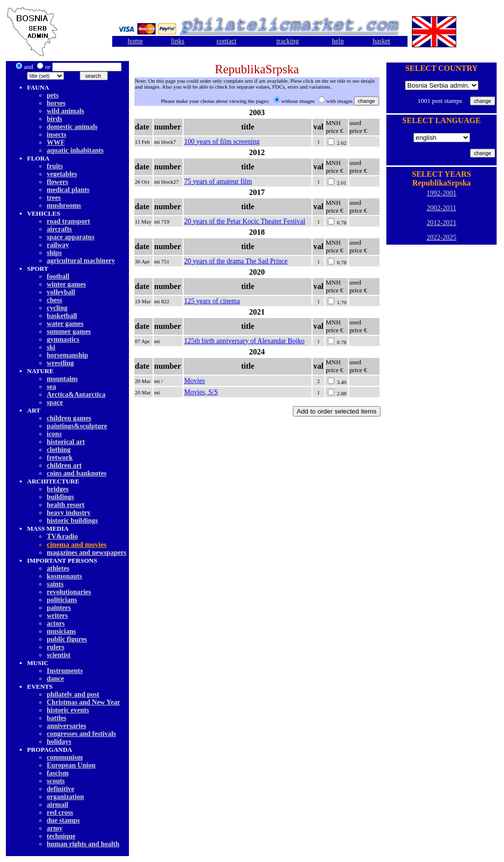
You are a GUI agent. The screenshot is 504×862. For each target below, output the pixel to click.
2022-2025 (442, 238)
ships (54, 253)
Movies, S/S (201, 392)
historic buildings (72, 521)
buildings (60, 497)
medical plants (68, 190)
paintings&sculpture (77, 426)
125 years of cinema (212, 301)
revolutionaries (69, 592)
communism (65, 757)
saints (55, 584)
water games (65, 324)
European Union (71, 765)
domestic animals (72, 127)
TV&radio (62, 536)
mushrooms (64, 206)
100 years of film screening (222, 142)
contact (226, 41)
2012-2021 (442, 223)
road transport (68, 221)
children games (69, 418)
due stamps (63, 820)
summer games (69, 332)
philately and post (73, 694)
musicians (61, 631)
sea (51, 387)
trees (54, 198)
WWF (56, 143)
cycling (57, 308)
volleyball (61, 292)
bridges (58, 489)
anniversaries (66, 726)
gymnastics (63, 339)
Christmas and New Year (83, 702)
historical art (66, 442)
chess (54, 300)
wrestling (60, 363)
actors (56, 623)
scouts (56, 781)
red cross (60, 813)
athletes (58, 568)
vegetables (62, 174)
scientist (59, 655)
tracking (287, 41)
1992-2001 (442, 193)
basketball (62, 316)
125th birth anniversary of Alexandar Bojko (244, 341)
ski (51, 347)
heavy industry (69, 513)
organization (65, 797)
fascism (58, 773)
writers (57, 616)
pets (53, 95)
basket (381, 41)
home (135, 41)
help (338, 41)
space (55, 402)
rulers (56, 647)
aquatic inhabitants (75, 150)
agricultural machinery (81, 261)
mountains (62, 379)
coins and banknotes (77, 473)
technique (61, 836)
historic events (68, 710)
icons (54, 434)
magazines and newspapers (87, 553)
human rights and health (83, 844)
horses (56, 103)
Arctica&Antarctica (76, 395)
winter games (66, 284)
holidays (59, 742)
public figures (67, 639)
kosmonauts (64, 576)
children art (64, 465)
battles (57, 718)
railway (58, 245)
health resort (65, 505)
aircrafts (59, 229)
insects (57, 135)
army (55, 828)
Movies (194, 381)
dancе (55, 679)
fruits (55, 166)
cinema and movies (77, 544)
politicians (62, 600)
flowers (58, 182)
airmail (58, 805)
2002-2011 (441, 208)
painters (59, 608)
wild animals (65, 111)
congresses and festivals (81, 734)
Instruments (65, 671)
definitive (61, 789)
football (58, 276)
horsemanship (67, 355)
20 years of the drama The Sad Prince (236, 261)
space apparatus (71, 237)
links (178, 41)
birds (54, 119)
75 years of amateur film (218, 181)
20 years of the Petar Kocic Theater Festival (245, 221)
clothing (59, 450)
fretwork (60, 458)
